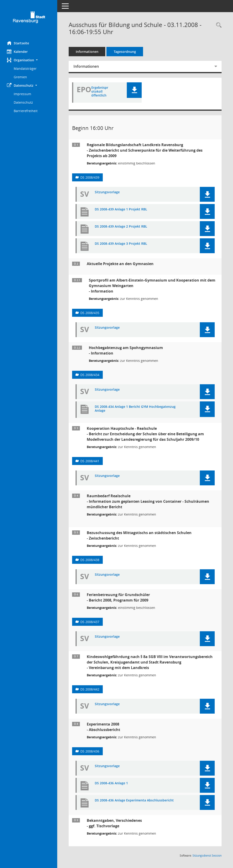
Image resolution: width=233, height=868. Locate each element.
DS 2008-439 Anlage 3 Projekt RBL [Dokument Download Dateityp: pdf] (121, 244)
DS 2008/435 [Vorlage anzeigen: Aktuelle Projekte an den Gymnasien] (90, 313)
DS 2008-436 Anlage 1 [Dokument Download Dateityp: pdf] (111, 783)
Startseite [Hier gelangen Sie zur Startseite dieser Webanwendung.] (18, 43)
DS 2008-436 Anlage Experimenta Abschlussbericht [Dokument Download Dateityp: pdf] (134, 800)
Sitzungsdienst (207, 856)
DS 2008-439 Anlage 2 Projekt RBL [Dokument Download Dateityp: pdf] (121, 227)
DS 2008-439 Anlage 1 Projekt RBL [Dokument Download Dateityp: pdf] (121, 209)
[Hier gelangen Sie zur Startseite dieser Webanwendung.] (29, 19)
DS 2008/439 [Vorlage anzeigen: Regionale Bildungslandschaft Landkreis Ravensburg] (90, 177)
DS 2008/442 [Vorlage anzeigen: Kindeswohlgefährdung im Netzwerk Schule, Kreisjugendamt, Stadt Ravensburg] (90, 689)
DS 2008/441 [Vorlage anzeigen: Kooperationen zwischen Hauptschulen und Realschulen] (90, 461)
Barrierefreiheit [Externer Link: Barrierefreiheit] (26, 111)
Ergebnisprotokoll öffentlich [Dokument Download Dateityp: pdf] (100, 91)
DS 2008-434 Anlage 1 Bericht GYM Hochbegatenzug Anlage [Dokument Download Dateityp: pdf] (135, 409)
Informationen (87, 52)
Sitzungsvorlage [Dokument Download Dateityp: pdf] (107, 192)
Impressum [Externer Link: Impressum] (22, 94)
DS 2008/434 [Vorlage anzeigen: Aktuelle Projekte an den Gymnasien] (90, 375)
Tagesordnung (125, 52)
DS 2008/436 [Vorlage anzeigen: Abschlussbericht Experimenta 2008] (90, 751)
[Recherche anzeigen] (218, 25)
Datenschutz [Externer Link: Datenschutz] (23, 102)
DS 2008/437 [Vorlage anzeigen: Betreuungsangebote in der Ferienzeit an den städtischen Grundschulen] (90, 622)
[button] (29, 60)
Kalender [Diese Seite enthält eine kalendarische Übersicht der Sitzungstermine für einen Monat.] (17, 51)
